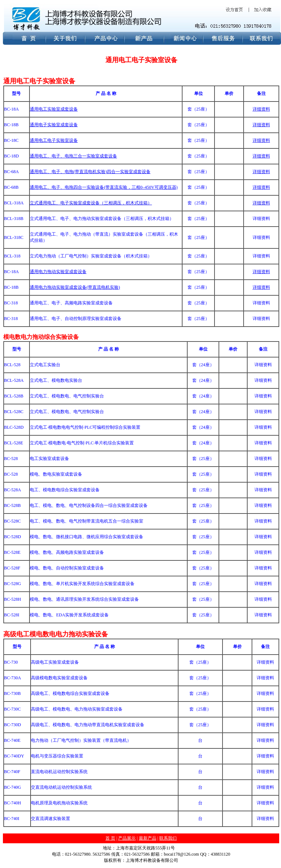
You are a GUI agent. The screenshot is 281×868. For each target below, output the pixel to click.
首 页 (110, 838)
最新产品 (148, 838)
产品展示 (127, 838)
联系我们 (168, 838)
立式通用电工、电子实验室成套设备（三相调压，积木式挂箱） (91, 203)
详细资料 (261, 203)
